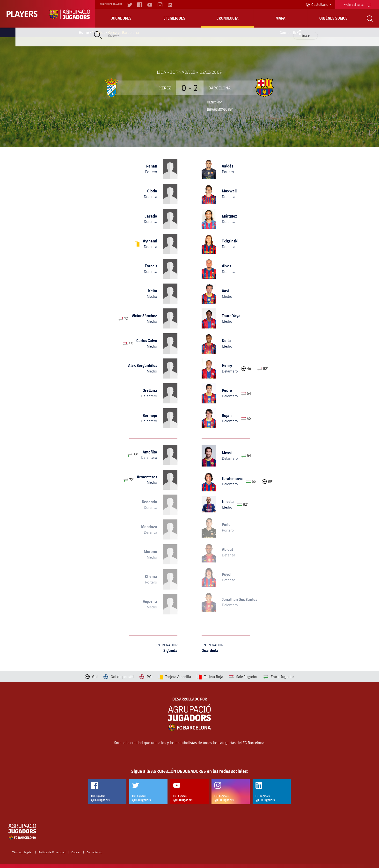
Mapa (281, 18)
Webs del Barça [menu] (357, 4)
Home (84, 32)
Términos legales (22, 852)
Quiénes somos (333, 18)
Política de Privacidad (52, 852)
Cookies (76, 852)
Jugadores (121, 18)
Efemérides (174, 18)
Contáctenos (94, 852)
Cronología (228, 18)
